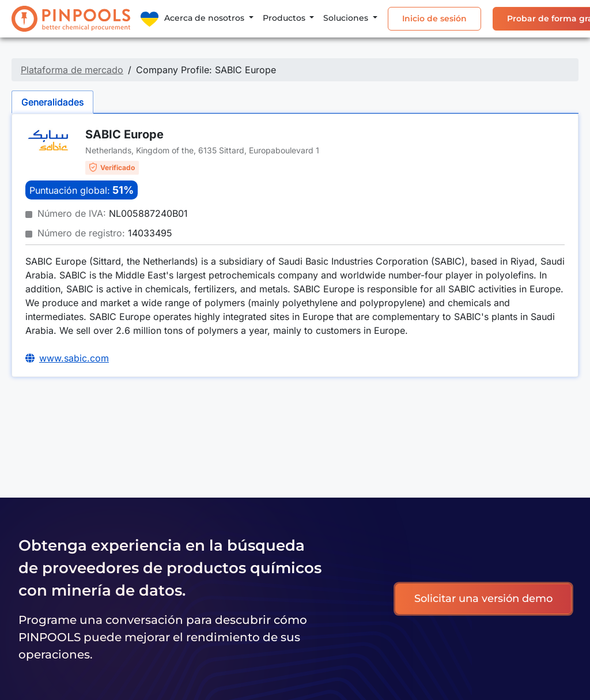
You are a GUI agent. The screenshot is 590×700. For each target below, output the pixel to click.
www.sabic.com (74, 358)
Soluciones (347, 18)
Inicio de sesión (434, 18)
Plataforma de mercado (72, 70)
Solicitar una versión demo (483, 599)
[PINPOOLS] (71, 19)
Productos (285, 18)
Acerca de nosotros (205, 18)
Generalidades (52, 102)
